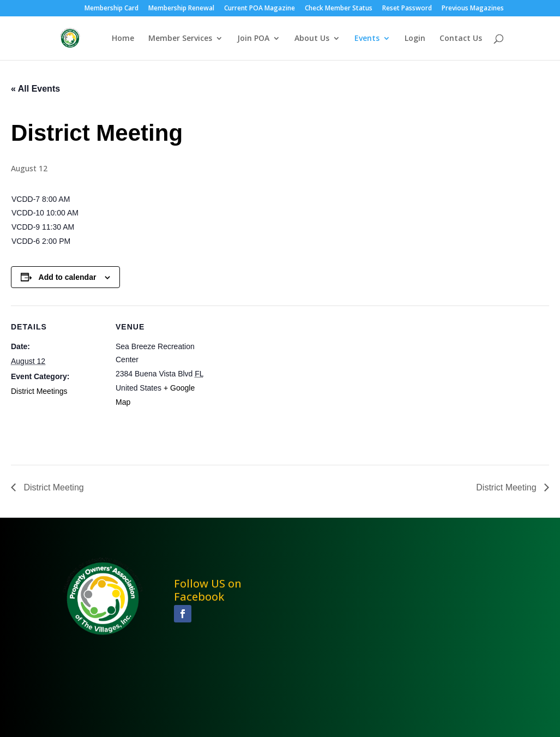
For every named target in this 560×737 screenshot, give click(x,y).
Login (415, 39)
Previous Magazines (473, 9)
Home (123, 39)
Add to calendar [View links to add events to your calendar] (68, 277)
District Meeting (53, 487)
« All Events (35, 89)
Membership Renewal (181, 9)
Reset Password (407, 9)
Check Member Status (339, 9)
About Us (312, 39)
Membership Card (112, 9)
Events (367, 39)
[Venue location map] (278, 381)
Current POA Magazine (260, 9)
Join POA (253, 39)
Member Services (180, 39)
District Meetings (39, 391)
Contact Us (461, 39)
